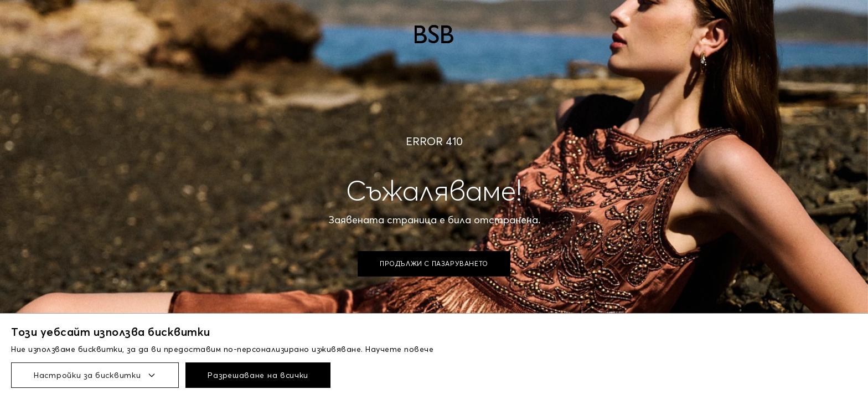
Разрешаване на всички (258, 375)
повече (419, 349)
